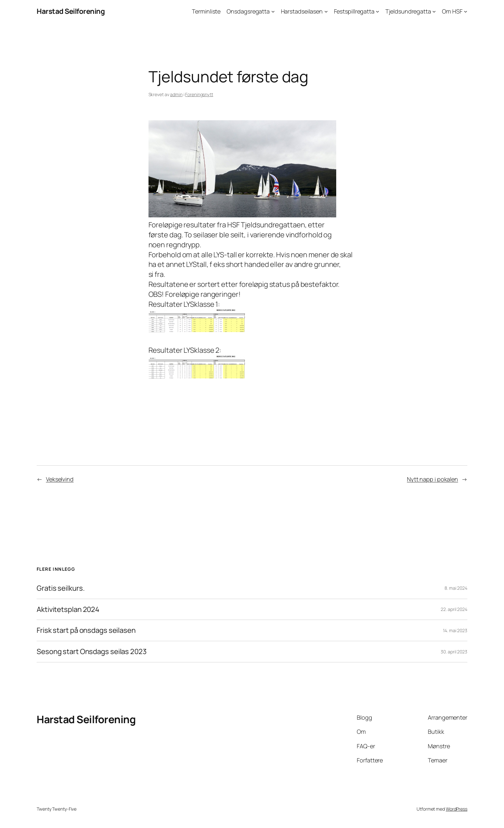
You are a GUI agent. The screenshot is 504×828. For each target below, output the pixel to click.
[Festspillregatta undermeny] (378, 11)
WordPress (457, 809)
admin (176, 94)
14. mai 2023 (455, 630)
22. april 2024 (454, 609)
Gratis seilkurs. (61, 588)
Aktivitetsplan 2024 (68, 610)
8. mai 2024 (456, 588)
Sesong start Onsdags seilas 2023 (92, 652)
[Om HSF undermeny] (466, 11)
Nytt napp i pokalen (432, 479)
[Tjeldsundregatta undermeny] (434, 11)
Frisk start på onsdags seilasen (86, 630)
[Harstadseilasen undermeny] (326, 11)
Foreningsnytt (199, 94)
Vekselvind (60, 479)
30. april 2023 (454, 652)
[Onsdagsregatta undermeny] (273, 11)
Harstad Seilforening (71, 11)
